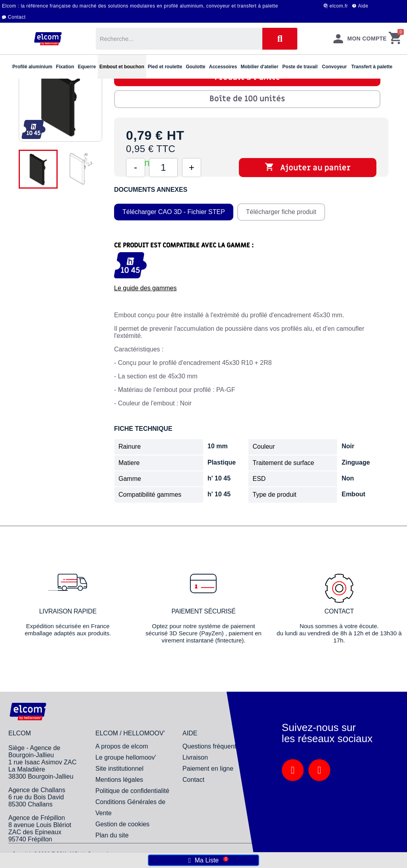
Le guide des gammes (145, 288)
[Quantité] (163, 168)
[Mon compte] (360, 39)
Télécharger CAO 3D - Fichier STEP (174, 212)
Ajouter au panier (308, 168)
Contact (17, 17)
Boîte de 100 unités (247, 99)
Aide (363, 6)
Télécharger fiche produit (281, 212)
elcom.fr (339, 6)
